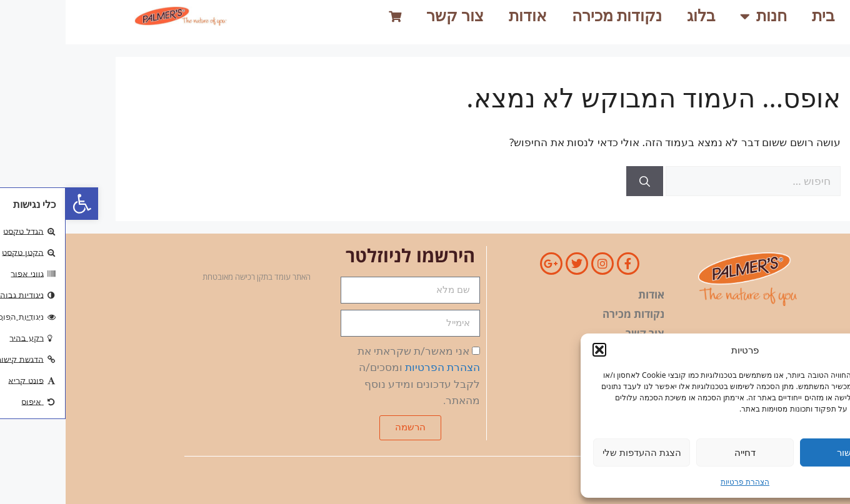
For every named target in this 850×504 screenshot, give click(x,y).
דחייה (679, 452)
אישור (782, 452)
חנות (698, 16)
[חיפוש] (579, 181)
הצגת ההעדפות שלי (576, 452)
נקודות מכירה (551, 16)
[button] (16, 204)
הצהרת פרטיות (679, 482)
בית (757, 16)
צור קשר (389, 16)
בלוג (635, 16)
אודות (462, 16)
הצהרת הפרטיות (377, 367)
